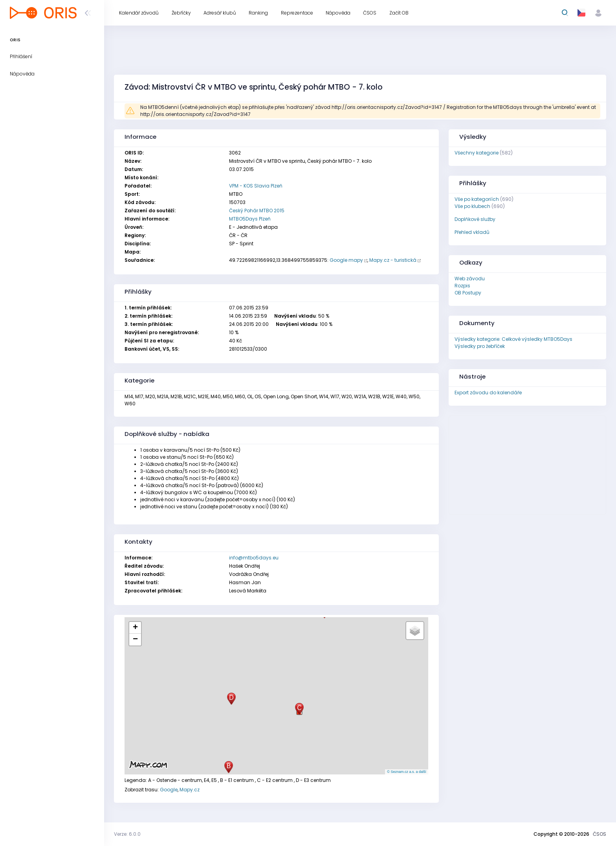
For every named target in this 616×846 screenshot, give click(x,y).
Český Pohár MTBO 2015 (257, 211)
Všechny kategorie (477, 153)
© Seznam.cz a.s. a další (407, 772)
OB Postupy (468, 293)
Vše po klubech (472, 206)
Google (169, 790)
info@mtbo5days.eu (254, 558)
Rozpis (462, 286)
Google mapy (346, 260)
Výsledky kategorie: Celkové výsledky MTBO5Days (513, 339)
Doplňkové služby (475, 219)
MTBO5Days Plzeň (250, 219)
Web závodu (470, 279)
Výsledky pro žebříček (480, 346)
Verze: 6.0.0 (127, 834)
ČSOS (599, 834)
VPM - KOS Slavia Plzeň (256, 186)
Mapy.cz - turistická (393, 260)
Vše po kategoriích (477, 199)
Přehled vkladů (472, 232)
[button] (229, 767)
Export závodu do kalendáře (488, 393)
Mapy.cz (190, 790)
